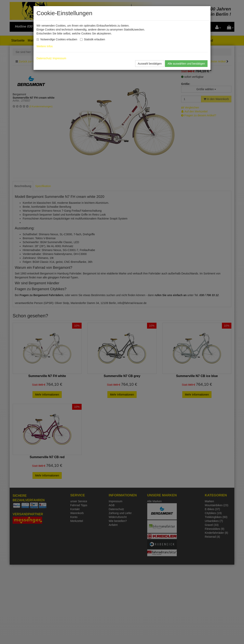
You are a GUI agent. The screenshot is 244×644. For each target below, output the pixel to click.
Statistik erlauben (95, 39)
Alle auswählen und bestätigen (186, 64)
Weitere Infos (45, 46)
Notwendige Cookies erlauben (59, 39)
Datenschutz (44, 58)
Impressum (59, 58)
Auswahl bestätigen (150, 64)
